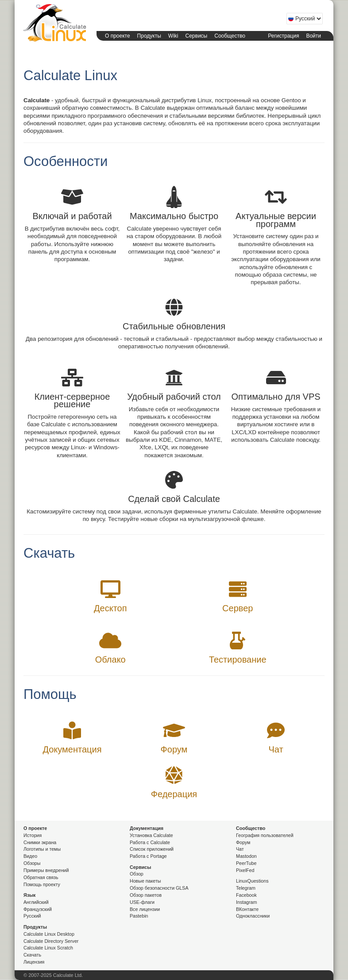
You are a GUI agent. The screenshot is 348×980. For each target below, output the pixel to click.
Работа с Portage (148, 856)
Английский (36, 902)
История (33, 835)
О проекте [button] (118, 36)
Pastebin (139, 916)
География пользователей (265, 835)
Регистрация (283, 36)
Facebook (246, 895)
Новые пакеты (145, 881)
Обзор (137, 874)
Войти (313, 36)
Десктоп (110, 608)
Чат (276, 749)
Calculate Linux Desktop (49, 934)
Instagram (246, 902)
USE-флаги (142, 902)
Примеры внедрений (46, 870)
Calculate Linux (54, 23)
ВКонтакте (247, 909)
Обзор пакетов (146, 895)
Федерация (174, 794)
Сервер (238, 608)
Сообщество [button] (230, 36)
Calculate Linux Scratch (48, 948)
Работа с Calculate (150, 842)
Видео (30, 856)
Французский (38, 909)
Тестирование (238, 660)
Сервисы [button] (197, 36)
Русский (32, 916)
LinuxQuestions (252, 881)
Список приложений (152, 849)
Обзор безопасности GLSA (159, 888)
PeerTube (246, 863)
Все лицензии (145, 909)
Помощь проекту (42, 884)
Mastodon (246, 856)
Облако (110, 660)
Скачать (32, 955)
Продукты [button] (149, 36)
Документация (72, 749)
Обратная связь (41, 877)
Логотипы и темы (42, 849)
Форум (174, 749)
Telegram (246, 888)
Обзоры (32, 863)
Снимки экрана (40, 842)
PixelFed (245, 870)
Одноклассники (253, 916)
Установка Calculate (151, 835)
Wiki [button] (173, 36)
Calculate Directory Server (51, 941)
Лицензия (34, 962)
